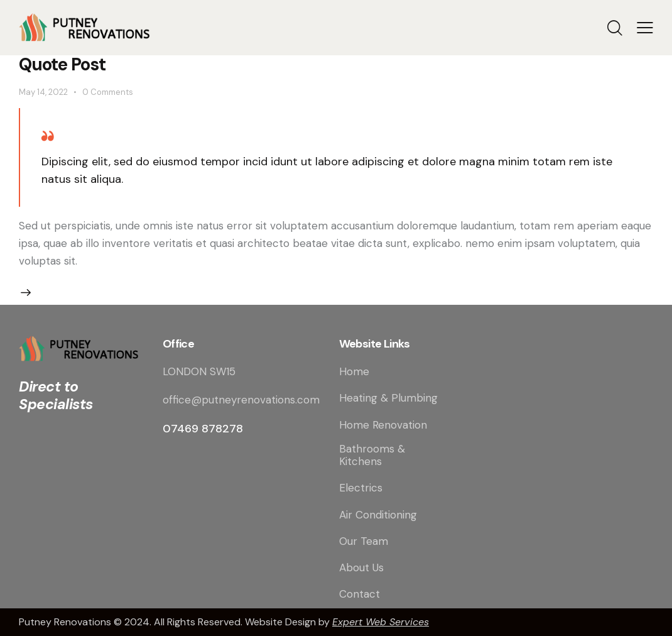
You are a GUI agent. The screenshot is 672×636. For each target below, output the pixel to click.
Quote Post (62, 64)
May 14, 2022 (43, 92)
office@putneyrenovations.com (241, 400)
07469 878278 (203, 429)
